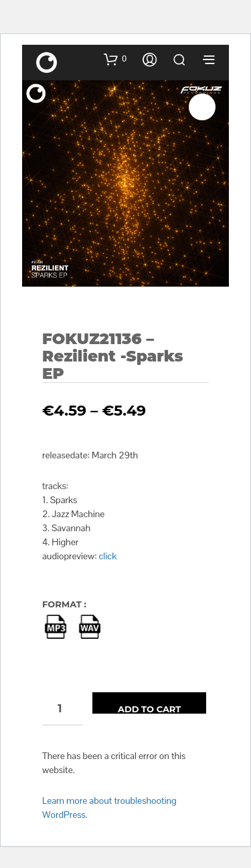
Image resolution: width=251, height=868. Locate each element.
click (108, 556)
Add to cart (149, 709)
